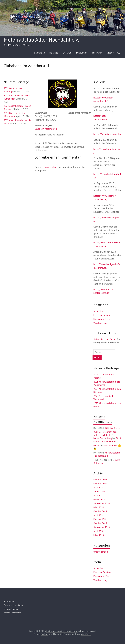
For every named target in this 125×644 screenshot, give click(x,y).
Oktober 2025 (100, 480)
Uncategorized (101, 552)
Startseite (40, 53)
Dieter (96, 445)
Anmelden (98, 311)
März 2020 (99, 507)
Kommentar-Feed (102, 319)
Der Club (67, 53)
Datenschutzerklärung (14, 605)
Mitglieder (81, 53)
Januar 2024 (99, 491)
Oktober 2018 (100, 523)
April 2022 (98, 495)
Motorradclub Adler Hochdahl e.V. (41, 40)
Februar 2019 (100, 519)
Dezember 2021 (101, 499)
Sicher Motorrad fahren (105, 339)
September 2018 (102, 527)
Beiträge (54, 53)
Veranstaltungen (11, 609)
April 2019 (98, 515)
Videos (110, 53)
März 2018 (99, 535)
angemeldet (51, 167)
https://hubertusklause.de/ (107, 134)
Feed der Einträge (102, 315)
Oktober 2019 (100, 511)
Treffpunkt (97, 53)
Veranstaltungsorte (12, 613)
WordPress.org (100, 323)
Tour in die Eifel (113, 428)
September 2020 (102, 503)
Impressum (9, 601)
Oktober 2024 (100, 484)
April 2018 (98, 531)
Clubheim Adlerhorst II (46, 129)
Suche (97, 358)
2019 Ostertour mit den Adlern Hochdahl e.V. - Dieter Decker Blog (105, 435)
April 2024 (98, 488)
